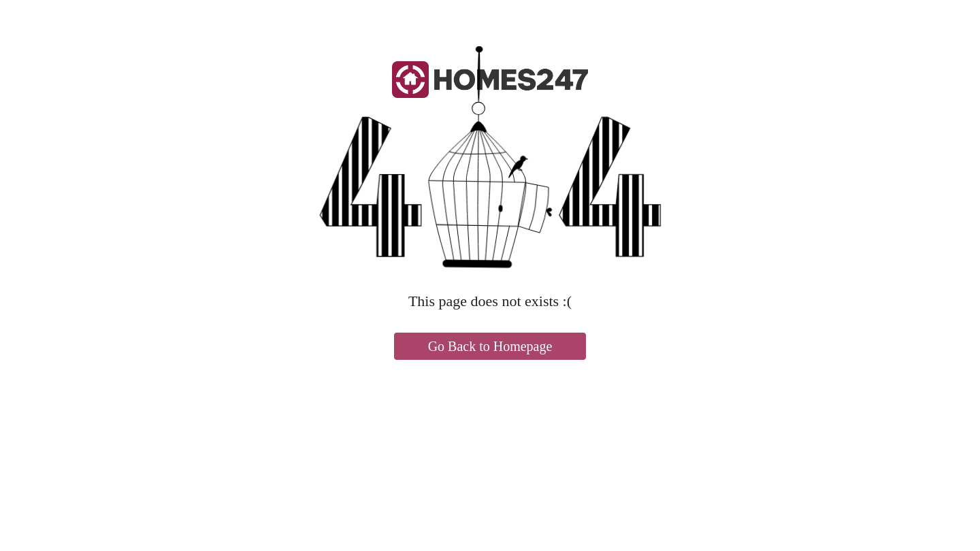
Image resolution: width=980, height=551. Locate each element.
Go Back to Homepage (490, 346)
